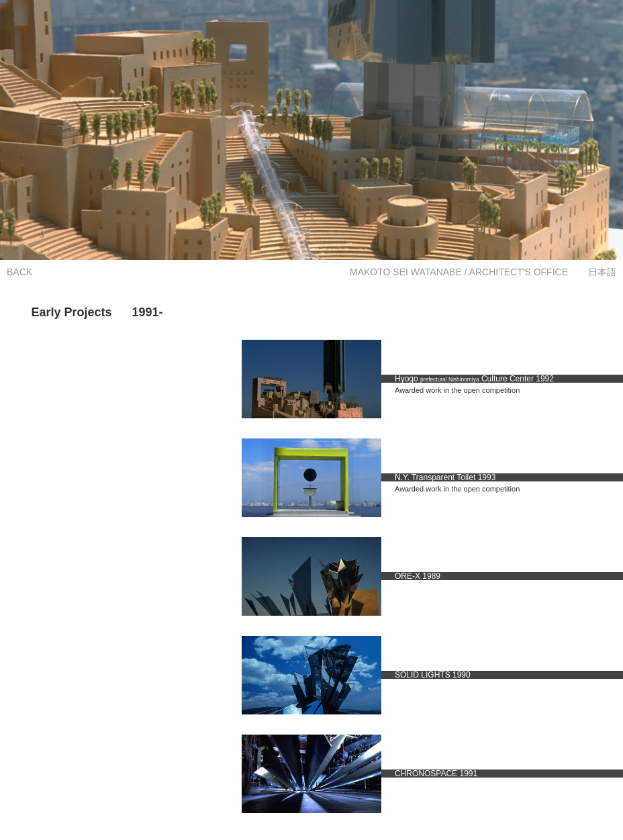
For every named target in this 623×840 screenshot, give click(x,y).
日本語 (602, 272)
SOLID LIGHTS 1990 (433, 675)
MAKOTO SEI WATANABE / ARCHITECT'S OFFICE (459, 272)
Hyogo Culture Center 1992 (474, 379)
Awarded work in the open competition (457, 390)
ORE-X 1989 (418, 576)
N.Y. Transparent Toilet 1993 (445, 477)
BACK (19, 272)
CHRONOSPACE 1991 (436, 774)
